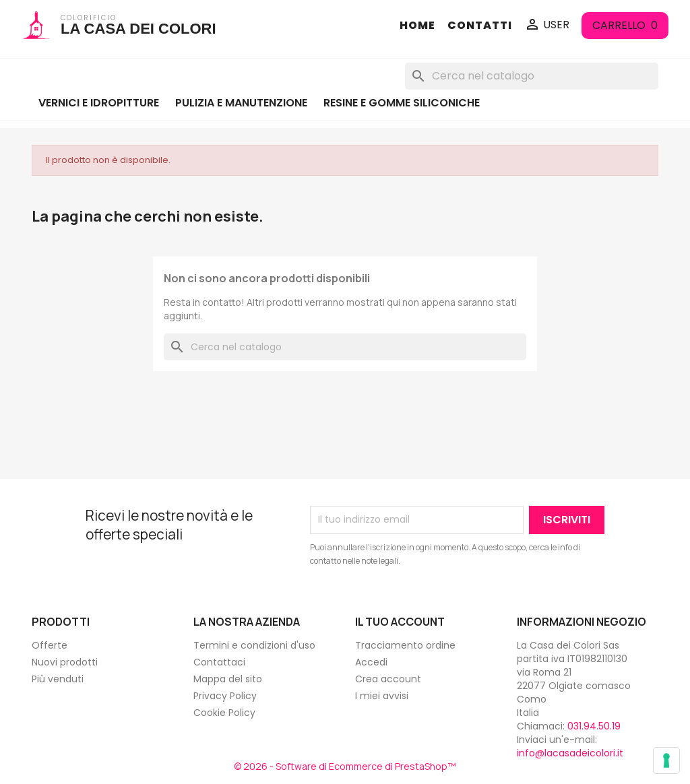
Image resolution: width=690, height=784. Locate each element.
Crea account (388, 679)
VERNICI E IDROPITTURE (99, 103)
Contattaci (219, 662)
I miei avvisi (382, 696)
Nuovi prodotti (65, 662)
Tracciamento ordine (405, 645)
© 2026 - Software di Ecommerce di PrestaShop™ (345, 766)
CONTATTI (480, 26)
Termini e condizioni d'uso (254, 645)
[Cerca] (532, 76)
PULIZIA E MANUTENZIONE (241, 103)
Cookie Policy (224, 713)
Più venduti (58, 679)
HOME (417, 26)
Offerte (50, 645)
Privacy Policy (225, 696)
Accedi (371, 662)
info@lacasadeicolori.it (570, 753)
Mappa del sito (228, 679)
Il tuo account (400, 622)
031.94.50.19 (594, 726)
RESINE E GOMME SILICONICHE (402, 103)
